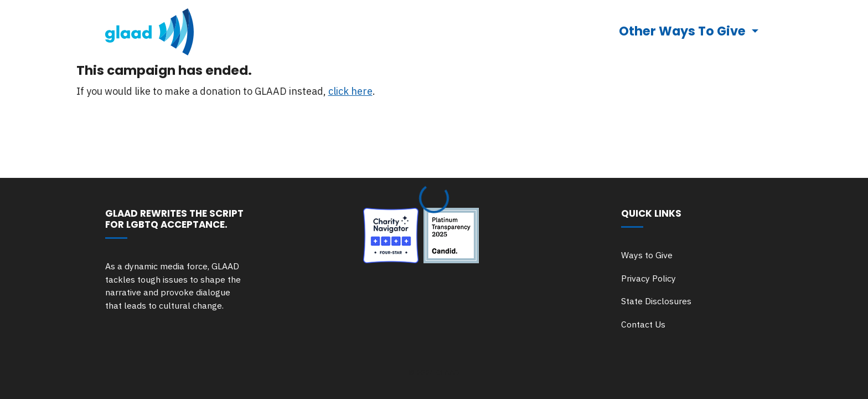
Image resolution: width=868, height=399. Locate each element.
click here (350, 91)
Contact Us (643, 324)
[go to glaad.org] (149, 32)
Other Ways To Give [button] (684, 31)
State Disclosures (656, 301)
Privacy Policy (649, 278)
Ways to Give (647, 255)
